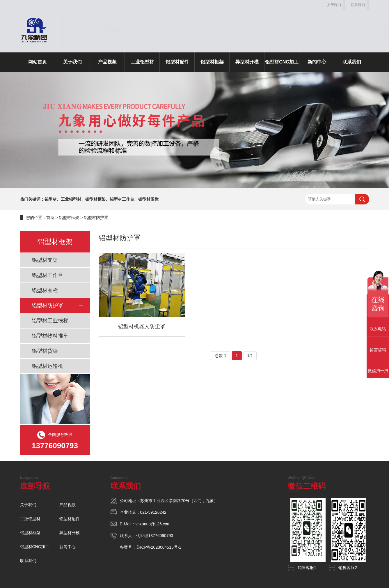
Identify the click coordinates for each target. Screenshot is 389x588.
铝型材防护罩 (96, 218)
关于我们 (334, 5)
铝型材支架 (45, 260)
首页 (50, 218)
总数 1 (221, 356)
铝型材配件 (177, 62)
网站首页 (38, 62)
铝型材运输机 (47, 366)
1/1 (250, 356)
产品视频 (107, 62)
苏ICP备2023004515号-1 (159, 547)
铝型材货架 (45, 351)
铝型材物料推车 (50, 336)
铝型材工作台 (47, 275)
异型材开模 (247, 62)
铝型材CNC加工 (282, 62)
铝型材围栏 (45, 290)
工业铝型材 (142, 62)
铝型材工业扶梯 (50, 321)
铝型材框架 (212, 62)
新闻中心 (317, 62)
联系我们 (358, 5)
